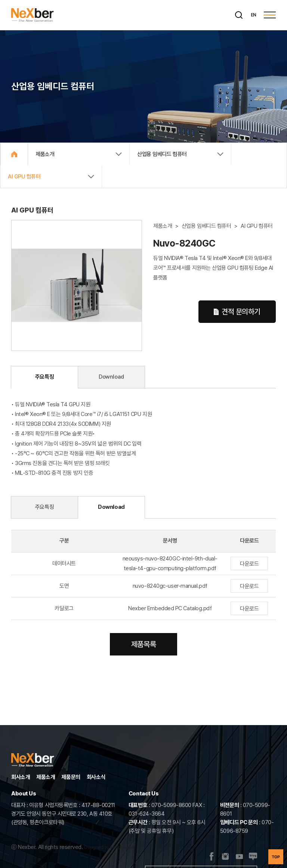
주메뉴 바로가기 (0, 0)
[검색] (239, 15)
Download (111, 377)
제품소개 (46, 777)
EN (254, 15)
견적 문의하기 (237, 312)
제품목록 (143, 644)
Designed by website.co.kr (109, 847)
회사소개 (21, 777)
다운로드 (249, 564)
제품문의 (71, 777)
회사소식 (96, 777)
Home (14, 154)
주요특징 (44, 377)
